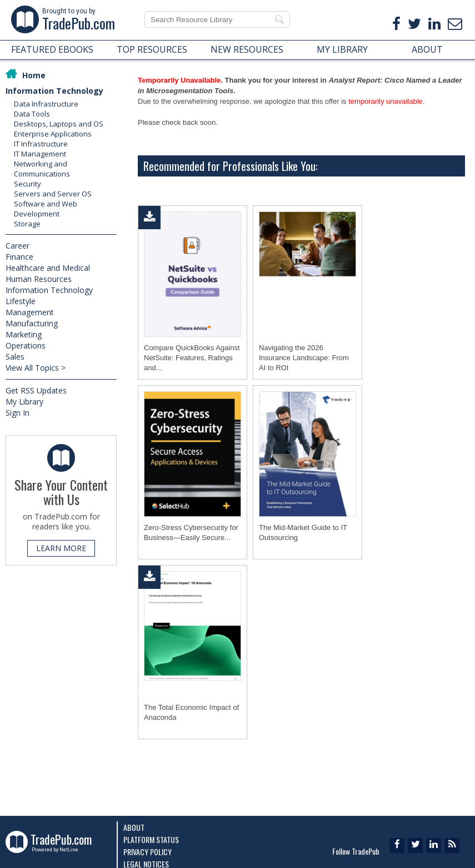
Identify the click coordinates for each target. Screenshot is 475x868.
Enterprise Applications (53, 134)
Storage (27, 224)
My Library (24, 402)
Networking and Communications (42, 169)
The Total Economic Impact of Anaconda (191, 712)
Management (30, 312)
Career (17, 246)
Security (27, 184)
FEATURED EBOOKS (52, 49)
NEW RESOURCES (247, 49)
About (134, 827)
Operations (26, 345)
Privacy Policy (147, 852)
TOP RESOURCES (152, 49)
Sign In (17, 413)
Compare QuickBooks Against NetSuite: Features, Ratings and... (192, 358)
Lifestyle (21, 301)
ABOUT (427, 49)
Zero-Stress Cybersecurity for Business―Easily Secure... (191, 533)
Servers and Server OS (53, 194)
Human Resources (39, 279)
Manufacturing (32, 323)
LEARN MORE (61, 548)
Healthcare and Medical (48, 268)
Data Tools (32, 114)
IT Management (40, 154)
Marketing (24, 334)
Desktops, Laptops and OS (59, 124)
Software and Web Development (46, 209)
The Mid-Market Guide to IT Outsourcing (303, 533)
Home (34, 75)
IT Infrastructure (41, 144)
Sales (15, 357)
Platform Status (151, 839)
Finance (19, 257)
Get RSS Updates (36, 390)
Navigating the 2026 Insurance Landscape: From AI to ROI (304, 358)
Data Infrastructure (46, 104)
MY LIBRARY (342, 49)
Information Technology (54, 91)
